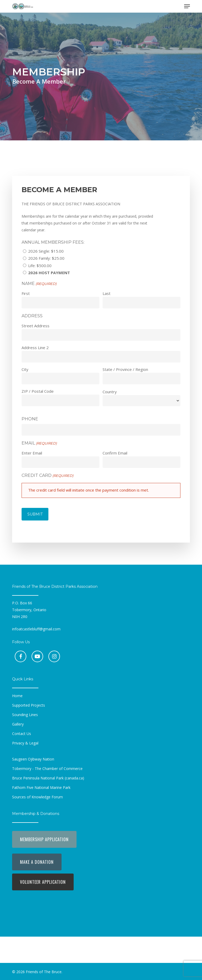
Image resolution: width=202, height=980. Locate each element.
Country (110, 392)
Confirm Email (115, 453)
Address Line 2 (35, 348)
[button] (187, 6)
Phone (30, 419)
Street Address (36, 326)
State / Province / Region (125, 369)
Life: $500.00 (40, 266)
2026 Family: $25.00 (46, 258)
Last (107, 293)
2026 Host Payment (49, 273)
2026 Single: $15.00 (46, 251)
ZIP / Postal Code (38, 391)
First (26, 293)
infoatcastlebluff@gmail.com (36, 629)
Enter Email (32, 453)
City (25, 369)
